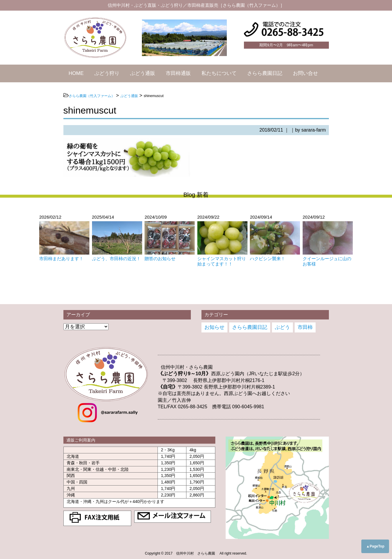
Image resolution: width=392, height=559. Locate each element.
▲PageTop (375, 546)
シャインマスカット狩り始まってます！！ (222, 261)
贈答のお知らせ (160, 259)
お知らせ (214, 327)
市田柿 (305, 327)
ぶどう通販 (143, 73)
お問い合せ (305, 73)
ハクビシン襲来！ (268, 259)
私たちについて (219, 73)
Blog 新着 (196, 195)
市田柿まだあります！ (61, 259)
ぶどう (282, 327)
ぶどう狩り (107, 73)
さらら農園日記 (265, 73)
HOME (76, 73)
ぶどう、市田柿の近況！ (116, 259)
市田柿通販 (178, 73)
